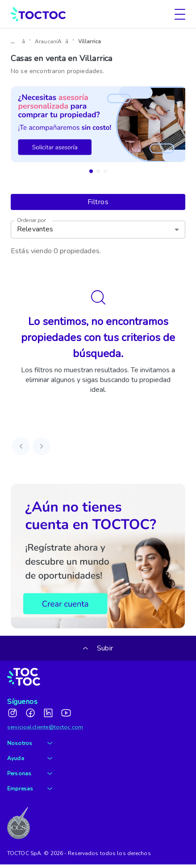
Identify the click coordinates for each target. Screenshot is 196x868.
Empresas (30, 789)
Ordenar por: (32, 220)
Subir (98, 648)
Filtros (98, 202)
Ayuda (30, 758)
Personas (30, 773)
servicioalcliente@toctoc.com (45, 727)
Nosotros (30, 743)
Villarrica (90, 41)
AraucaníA (48, 41)
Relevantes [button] (35, 229)
